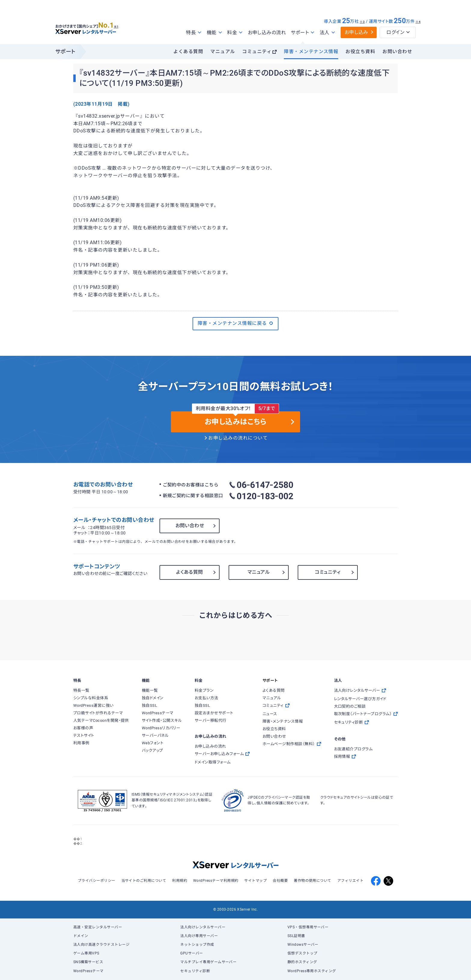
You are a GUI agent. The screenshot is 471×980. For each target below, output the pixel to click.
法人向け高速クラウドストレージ (101, 945)
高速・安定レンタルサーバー (98, 927)
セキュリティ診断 (195, 971)
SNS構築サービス (88, 962)
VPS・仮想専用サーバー (308, 927)
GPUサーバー (191, 953)
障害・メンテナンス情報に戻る (235, 323)
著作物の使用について (313, 881)
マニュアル (223, 52)
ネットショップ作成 (197, 945)
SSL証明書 (296, 936)
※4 (418, 22)
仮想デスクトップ (302, 953)
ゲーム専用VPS (86, 953)
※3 (362, 22)
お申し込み (356, 32)
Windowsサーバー (303, 945)
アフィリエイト (350, 881)
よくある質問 (188, 52)
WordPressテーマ (88, 971)
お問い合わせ (397, 52)
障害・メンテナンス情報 (311, 52)
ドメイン (81, 936)
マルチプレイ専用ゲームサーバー (208, 962)
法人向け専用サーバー (199, 936)
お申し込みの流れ (267, 33)
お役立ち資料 (360, 52)
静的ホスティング (302, 962)
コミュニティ (257, 52)
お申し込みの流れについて (238, 438)
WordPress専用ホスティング (312, 971)
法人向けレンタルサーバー (203, 927)
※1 (123, 24)
